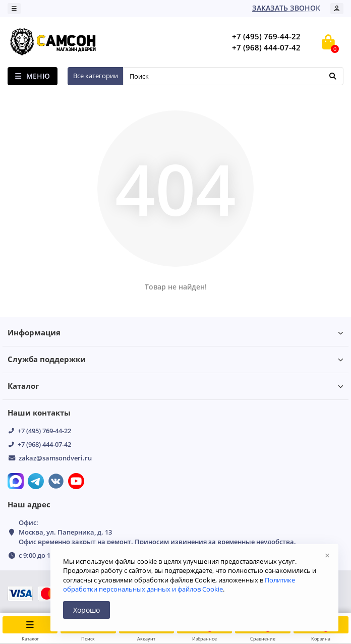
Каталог (175, 386)
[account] (337, 9)
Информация (175, 333)
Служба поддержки (175, 359)
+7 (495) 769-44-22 (44, 431)
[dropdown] (14, 9)
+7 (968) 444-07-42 (44, 444)
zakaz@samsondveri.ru (55, 458)
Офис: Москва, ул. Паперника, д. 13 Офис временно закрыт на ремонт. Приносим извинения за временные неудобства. (157, 532)
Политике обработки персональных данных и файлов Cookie (179, 584)
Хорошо (86, 610)
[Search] (233, 76)
